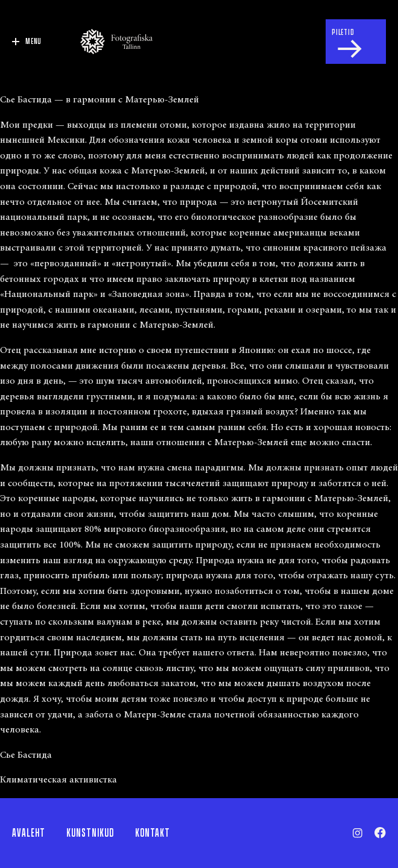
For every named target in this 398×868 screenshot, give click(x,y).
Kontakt (153, 833)
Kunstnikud (90, 833)
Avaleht (29, 833)
